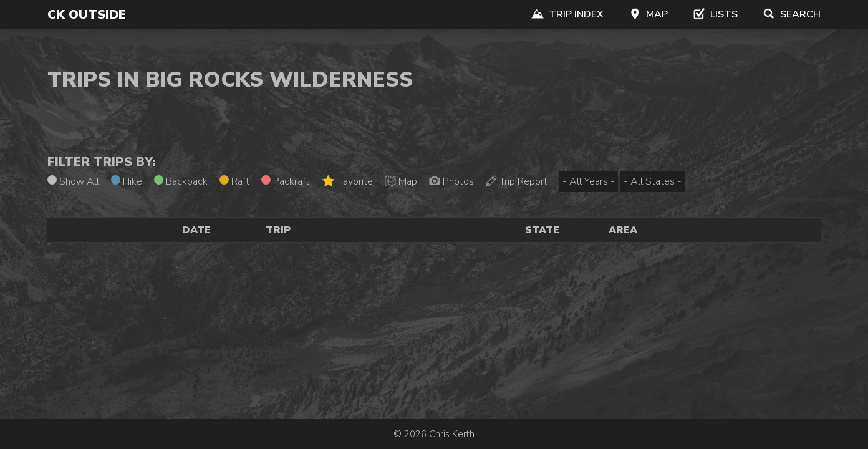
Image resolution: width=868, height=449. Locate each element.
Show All (73, 181)
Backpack (181, 181)
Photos (451, 181)
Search (792, 14)
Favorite (347, 181)
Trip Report (517, 181)
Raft (234, 181)
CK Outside (87, 15)
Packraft (285, 181)
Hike (127, 181)
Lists (715, 14)
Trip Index (567, 14)
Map (648, 14)
